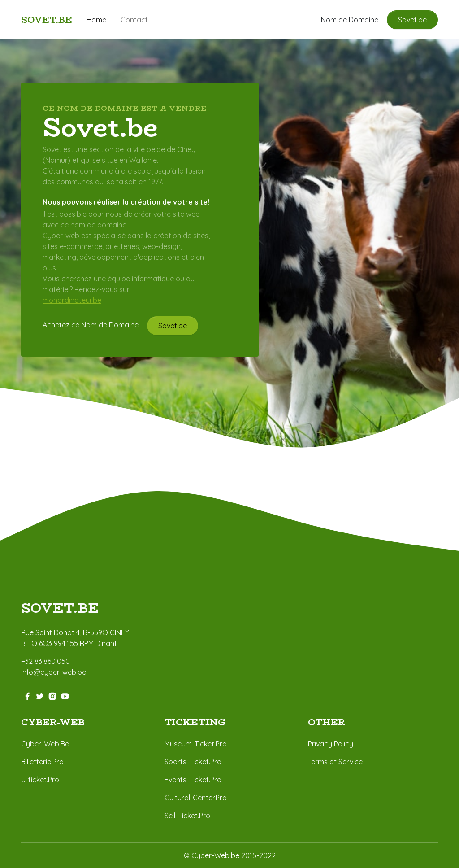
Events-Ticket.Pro (193, 780)
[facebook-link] (27, 695)
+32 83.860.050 (45, 661)
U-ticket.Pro (40, 780)
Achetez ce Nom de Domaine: (95, 325)
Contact (134, 20)
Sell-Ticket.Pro (187, 816)
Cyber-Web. (41, 744)
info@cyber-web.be (54, 672)
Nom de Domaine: (354, 20)
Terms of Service (335, 762)
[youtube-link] (65, 695)
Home (96, 20)
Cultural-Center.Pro (196, 798)
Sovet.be (412, 20)
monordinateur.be (72, 300)
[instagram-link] (52, 695)
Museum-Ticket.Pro (196, 744)
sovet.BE (60, 608)
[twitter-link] (40, 695)
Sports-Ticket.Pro (193, 762)
